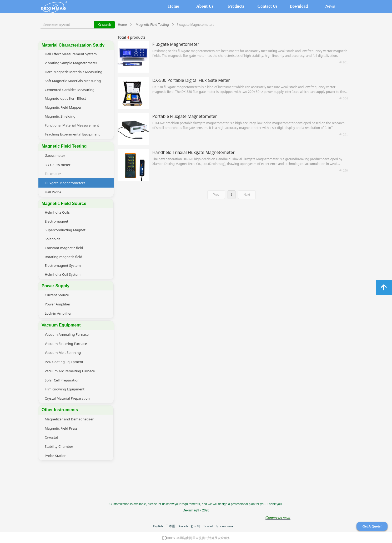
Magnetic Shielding (60, 116)
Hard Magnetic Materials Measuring (74, 72)
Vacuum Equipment (61, 325)
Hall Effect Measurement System (71, 54)
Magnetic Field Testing (152, 25)
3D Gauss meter (58, 165)
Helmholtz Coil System (63, 274)
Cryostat (51, 437)
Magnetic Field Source (64, 203)
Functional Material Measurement (72, 125)
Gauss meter (55, 155)
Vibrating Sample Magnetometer (71, 63)
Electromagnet (56, 221)
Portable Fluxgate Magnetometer (185, 116)
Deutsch (183, 526)
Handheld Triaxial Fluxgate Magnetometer (194, 152)
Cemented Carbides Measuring (70, 90)
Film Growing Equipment (65, 389)
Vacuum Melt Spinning (63, 353)
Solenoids (52, 239)
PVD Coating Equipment (64, 362)
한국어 (195, 526)
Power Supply (56, 286)
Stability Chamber (59, 446)
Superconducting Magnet (65, 230)
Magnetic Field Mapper (63, 107)
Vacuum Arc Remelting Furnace (70, 371)
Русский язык (225, 526)
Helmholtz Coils (57, 212)
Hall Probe (53, 192)
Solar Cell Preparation (62, 380)
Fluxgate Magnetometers (65, 183)
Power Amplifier (57, 304)
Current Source (57, 295)
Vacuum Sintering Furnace (66, 344)
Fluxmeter (53, 174)
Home (122, 25)
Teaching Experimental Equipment (72, 134)
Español (208, 526)
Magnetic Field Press (61, 428)
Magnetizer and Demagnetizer (69, 419)
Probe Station (56, 456)
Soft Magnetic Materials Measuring (73, 81)
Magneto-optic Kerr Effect (65, 98)
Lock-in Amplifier (58, 313)
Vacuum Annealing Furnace (67, 334)
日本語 (170, 526)
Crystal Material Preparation (67, 398)
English (158, 526)
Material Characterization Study (73, 45)
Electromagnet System (63, 265)
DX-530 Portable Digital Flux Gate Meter (191, 80)
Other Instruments (60, 410)
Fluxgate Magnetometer (176, 44)
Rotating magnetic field (63, 257)
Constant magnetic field (64, 248)
